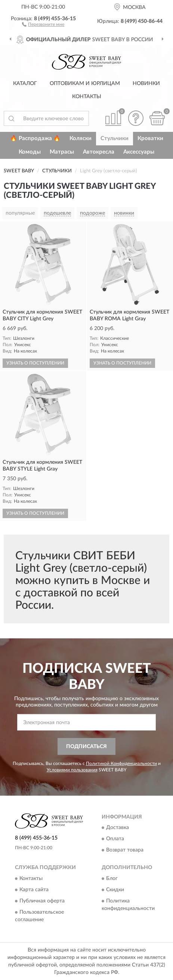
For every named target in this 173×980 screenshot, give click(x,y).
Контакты (87, 97)
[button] (43, 24)
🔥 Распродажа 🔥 (35, 138)
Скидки (115, 890)
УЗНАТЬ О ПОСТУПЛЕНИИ (35, 363)
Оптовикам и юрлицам (85, 84)
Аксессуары (139, 152)
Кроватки (150, 138)
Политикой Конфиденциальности (121, 763)
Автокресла (99, 152)
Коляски (81, 138)
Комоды (30, 152)
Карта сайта (34, 890)
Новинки (146, 84)
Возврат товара (125, 850)
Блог (112, 878)
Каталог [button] (25, 84)
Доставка (118, 828)
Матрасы (62, 152)
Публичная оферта (42, 901)
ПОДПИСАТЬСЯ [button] (86, 747)
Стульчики (115, 138)
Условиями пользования (72, 770)
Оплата (115, 839)
